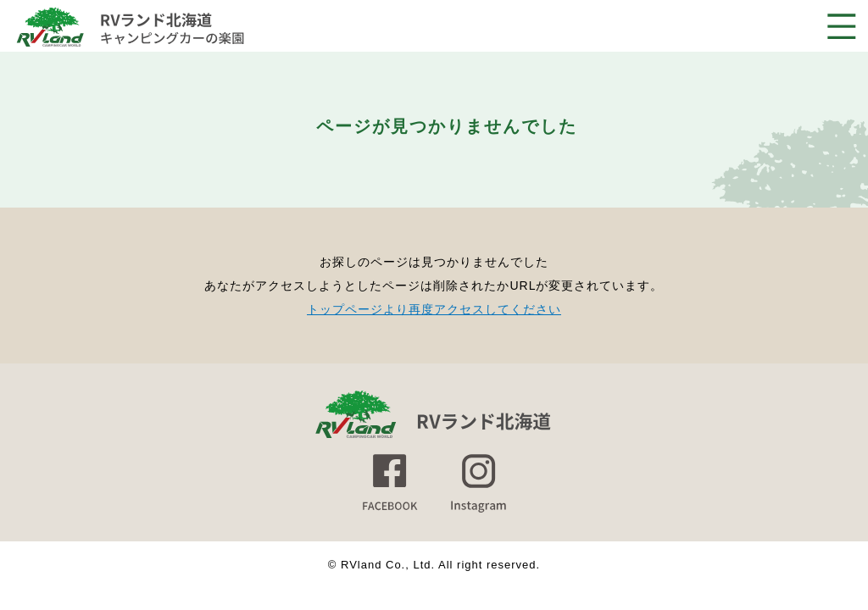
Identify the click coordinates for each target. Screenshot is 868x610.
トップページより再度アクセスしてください (434, 309)
